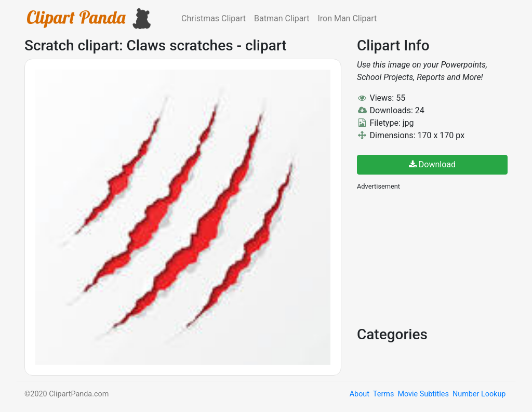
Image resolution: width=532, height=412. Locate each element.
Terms (383, 394)
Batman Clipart (282, 18)
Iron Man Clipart (347, 18)
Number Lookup (479, 394)
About (360, 394)
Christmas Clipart (214, 18)
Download (432, 164)
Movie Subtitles (423, 394)
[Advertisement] (435, 257)
